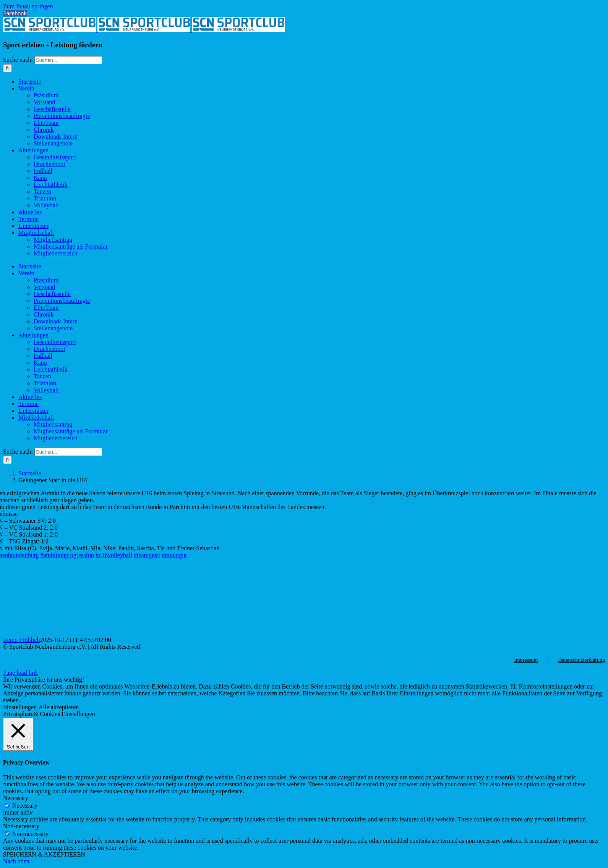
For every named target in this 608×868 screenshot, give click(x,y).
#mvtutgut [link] (174, 555)
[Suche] (7, 68)
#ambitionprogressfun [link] (67, 555)
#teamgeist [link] (147, 555)
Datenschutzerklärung (581, 660)
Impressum (526, 660)
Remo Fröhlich (21, 640)
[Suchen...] (68, 60)
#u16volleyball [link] (114, 555)
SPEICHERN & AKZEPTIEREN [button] (44, 854)
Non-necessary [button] (21, 826)
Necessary (25, 806)
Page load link (21, 673)
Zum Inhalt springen (28, 6)
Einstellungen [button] (20, 707)
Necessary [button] (16, 798)
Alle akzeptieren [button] (59, 707)
